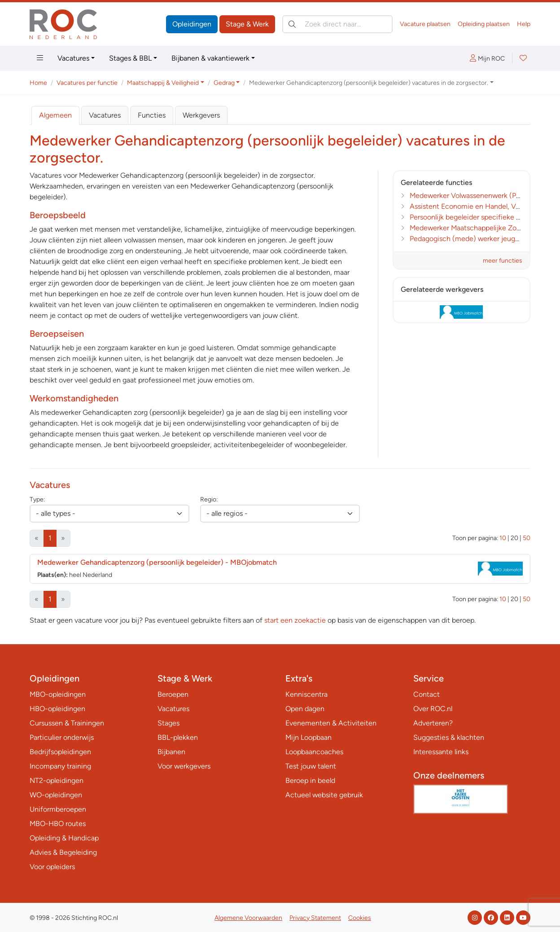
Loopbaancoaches (314, 752)
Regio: (209, 499)
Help (524, 24)
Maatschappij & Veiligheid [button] (163, 83)
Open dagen (305, 709)
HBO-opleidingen (57, 709)
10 (503, 538)
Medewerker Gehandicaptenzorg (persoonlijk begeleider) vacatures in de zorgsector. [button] (369, 83)
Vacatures (73, 58)
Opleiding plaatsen (484, 24)
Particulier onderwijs (62, 737)
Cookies (360, 918)
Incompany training (60, 766)
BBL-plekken (178, 737)
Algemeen (55, 115)
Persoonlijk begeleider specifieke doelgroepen (483, 217)
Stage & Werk (247, 24)
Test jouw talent (311, 766)
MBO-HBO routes (58, 824)
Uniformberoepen (58, 809)
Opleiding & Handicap (64, 838)
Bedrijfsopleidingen (60, 752)
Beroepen (173, 694)
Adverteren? (433, 723)
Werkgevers (201, 115)
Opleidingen (192, 24)
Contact (427, 694)
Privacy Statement (315, 918)
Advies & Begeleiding (63, 852)
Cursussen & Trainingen (67, 723)
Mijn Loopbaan (308, 737)
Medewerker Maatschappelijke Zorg (466, 228)
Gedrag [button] (224, 83)
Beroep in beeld (310, 780)
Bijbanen (171, 752)
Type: (37, 499)
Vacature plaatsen (425, 24)
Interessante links (441, 752)
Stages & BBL (130, 58)
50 (527, 538)
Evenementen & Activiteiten (331, 723)
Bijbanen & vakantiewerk (210, 58)
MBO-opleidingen (58, 694)
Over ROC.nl (433, 709)
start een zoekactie (295, 620)
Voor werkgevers (184, 766)
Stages (168, 723)
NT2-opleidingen (57, 780)
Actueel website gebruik (324, 795)
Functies (152, 115)
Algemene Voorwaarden (248, 918)
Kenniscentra (306, 694)
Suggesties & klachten (449, 737)
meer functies (503, 261)
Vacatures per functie (87, 83)
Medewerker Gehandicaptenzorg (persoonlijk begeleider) (157, 562)
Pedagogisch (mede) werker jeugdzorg (471, 239)
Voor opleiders (52, 867)
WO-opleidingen (56, 795)
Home (38, 83)
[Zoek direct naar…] (337, 24)
